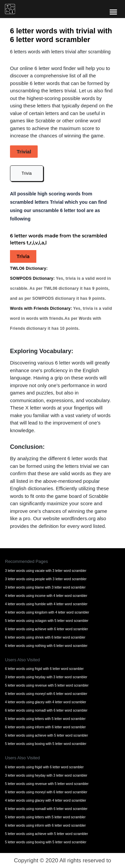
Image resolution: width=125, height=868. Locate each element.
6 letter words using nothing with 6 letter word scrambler (46, 646)
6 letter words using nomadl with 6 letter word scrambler (46, 710)
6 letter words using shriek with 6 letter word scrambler (45, 637)
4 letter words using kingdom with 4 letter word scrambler (47, 612)
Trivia (27, 173)
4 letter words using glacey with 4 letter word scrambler (45, 702)
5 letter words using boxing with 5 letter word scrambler (46, 744)
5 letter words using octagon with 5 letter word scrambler (47, 621)
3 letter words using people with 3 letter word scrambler (46, 579)
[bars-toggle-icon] (113, 12)
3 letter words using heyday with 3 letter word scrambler (46, 677)
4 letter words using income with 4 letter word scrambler (46, 596)
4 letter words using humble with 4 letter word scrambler (46, 604)
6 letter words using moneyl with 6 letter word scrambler (46, 694)
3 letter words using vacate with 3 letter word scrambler (46, 571)
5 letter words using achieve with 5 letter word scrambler (46, 735)
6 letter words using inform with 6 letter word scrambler (45, 727)
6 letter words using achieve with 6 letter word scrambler (46, 629)
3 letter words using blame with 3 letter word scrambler (45, 587)
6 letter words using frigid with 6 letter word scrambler (44, 669)
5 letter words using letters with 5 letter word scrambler (45, 719)
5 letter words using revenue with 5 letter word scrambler (47, 685)
